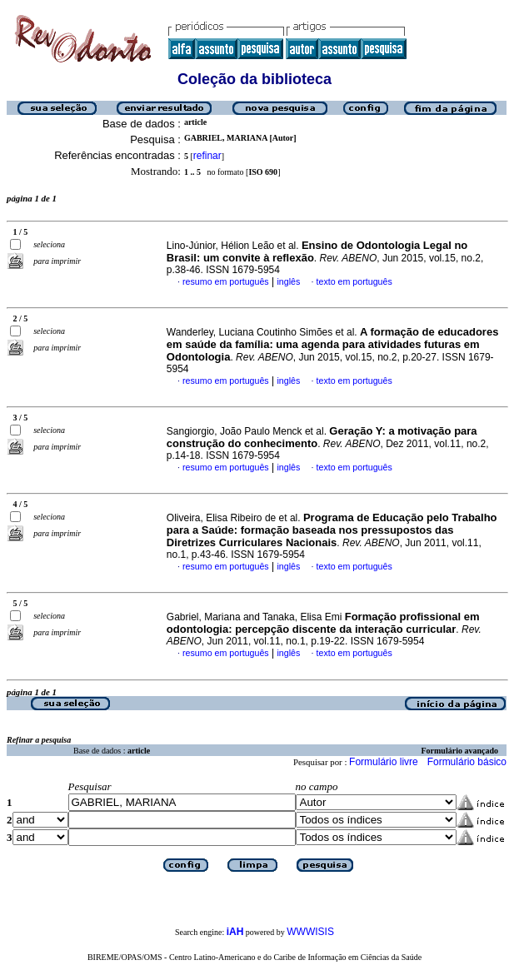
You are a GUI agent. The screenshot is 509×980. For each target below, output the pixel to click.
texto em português (354, 281)
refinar (207, 156)
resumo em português (226, 281)
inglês (288, 281)
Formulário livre (384, 762)
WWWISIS (310, 932)
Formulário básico (467, 762)
